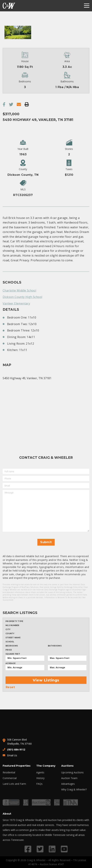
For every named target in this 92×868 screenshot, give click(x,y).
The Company (46, 766)
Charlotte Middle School (19, 290)
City (8, 630)
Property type (14, 621)
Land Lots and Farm (14, 784)
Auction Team (69, 778)
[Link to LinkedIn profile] (52, 849)
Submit (46, 542)
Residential (9, 772)
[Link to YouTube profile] (64, 849)
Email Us (12, 755)
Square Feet (13, 654)
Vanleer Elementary (16, 303)
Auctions (67, 766)
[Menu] (87, 6)
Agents (40, 772)
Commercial (10, 778)
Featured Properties (17, 766)
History (40, 778)
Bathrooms (55, 646)
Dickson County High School (22, 297)
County (10, 634)
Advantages (68, 784)
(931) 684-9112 (16, 749)
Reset (10, 687)
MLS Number (12, 625)
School (10, 642)
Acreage (10, 663)
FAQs (39, 784)
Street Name (13, 638)
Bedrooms (12, 646)
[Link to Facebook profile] (28, 849)
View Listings (46, 680)
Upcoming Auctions (72, 772)
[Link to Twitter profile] (40, 849)
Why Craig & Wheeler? (74, 790)
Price (9, 650)
